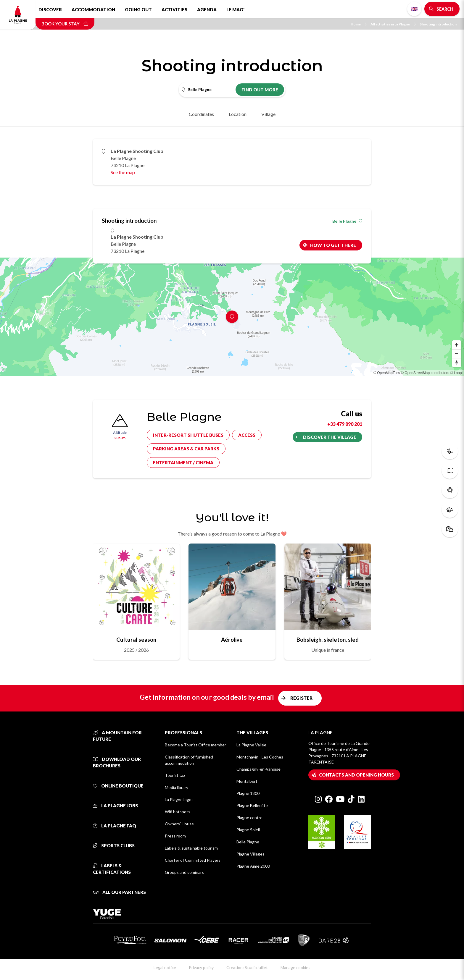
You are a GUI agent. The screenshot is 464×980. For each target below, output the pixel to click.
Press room (175, 836)
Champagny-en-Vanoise (258, 769)
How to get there (333, 245)
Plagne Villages (250, 854)
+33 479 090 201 (345, 424)
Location (238, 114)
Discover (50, 9)
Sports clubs (114, 845)
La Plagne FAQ (115, 826)
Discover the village (330, 437)
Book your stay (65, 24)
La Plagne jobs (115, 806)
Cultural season (136, 639)
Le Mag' (235, 9)
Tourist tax (175, 775)
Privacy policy (201, 967)
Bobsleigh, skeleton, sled (328, 639)
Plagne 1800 (248, 793)
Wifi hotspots (178, 812)
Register (301, 698)
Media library (177, 787)
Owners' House (179, 824)
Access (247, 435)
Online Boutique (118, 786)
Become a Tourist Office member (195, 745)
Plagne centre (249, 818)
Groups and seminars (184, 872)
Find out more (260, 90)
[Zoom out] (457, 354)
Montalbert (247, 781)
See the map (123, 172)
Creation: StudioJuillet (247, 967)
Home (359, 24)
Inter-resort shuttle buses (188, 435)
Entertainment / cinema (183, 462)
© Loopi (456, 373)
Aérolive (232, 639)
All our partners (119, 892)
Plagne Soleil (248, 830)
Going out (138, 9)
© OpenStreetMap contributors (425, 373)
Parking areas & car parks (186, 449)
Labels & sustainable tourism (191, 848)
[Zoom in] (457, 345)
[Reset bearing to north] (457, 363)
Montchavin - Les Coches (260, 757)
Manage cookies (295, 967)
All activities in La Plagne (393, 24)
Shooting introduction (438, 24)
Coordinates (201, 114)
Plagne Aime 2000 (253, 866)
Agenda (207, 9)
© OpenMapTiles (387, 373)
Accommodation (93, 9)
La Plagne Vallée (251, 745)
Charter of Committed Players (193, 860)
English (414, 9)
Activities (174, 9)
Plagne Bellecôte (252, 805)
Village (268, 114)
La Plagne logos (179, 799)
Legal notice (165, 967)
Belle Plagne (347, 221)
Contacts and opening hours (356, 775)
